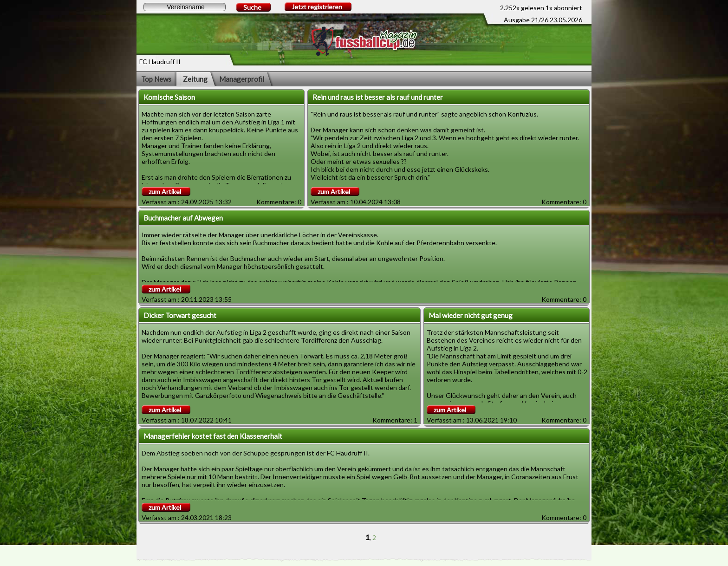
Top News (156, 79)
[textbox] (185, 7)
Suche (252, 7)
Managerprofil (242, 79)
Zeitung (195, 79)
